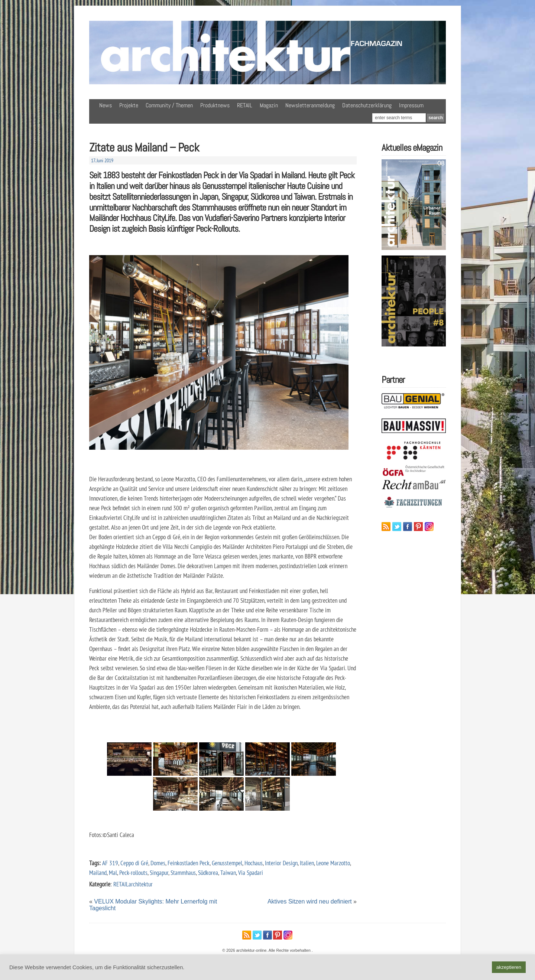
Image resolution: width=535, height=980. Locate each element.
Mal (113, 872)
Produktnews (215, 105)
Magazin (269, 105)
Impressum (411, 105)
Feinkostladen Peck (189, 863)
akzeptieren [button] (509, 967)
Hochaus (254, 863)
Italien (307, 863)
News (106, 105)
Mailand (98, 872)
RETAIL (245, 105)
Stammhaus (183, 872)
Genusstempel (227, 863)
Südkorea (208, 872)
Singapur (159, 872)
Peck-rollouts (133, 872)
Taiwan (228, 872)
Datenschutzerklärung (367, 105)
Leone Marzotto (333, 863)
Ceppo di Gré (134, 863)
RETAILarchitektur (133, 884)
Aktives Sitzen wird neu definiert (310, 901)
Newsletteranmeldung (310, 105)
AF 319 (110, 863)
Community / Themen (169, 105)
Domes (158, 863)
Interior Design (281, 863)
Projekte (129, 105)
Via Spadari (251, 872)
